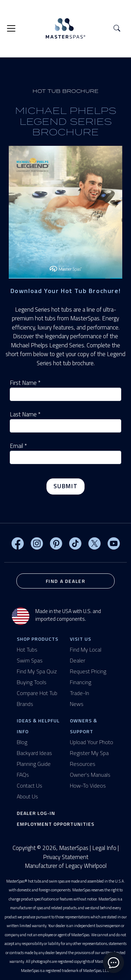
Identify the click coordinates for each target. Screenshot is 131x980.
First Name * (25, 383)
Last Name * (25, 414)
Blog (22, 742)
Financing (81, 682)
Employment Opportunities (56, 824)
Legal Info (104, 848)
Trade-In (79, 693)
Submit (66, 486)
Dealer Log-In (36, 813)
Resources (83, 764)
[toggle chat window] (114, 962)
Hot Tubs (27, 649)
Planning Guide (34, 764)
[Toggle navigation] (11, 28)
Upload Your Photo (92, 742)
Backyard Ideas (34, 753)
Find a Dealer (66, 581)
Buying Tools (32, 682)
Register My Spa (89, 753)
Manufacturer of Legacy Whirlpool (66, 866)
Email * (18, 446)
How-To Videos (88, 785)
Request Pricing (88, 671)
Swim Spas (30, 660)
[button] (117, 29)
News (77, 704)
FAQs (23, 775)
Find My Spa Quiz (37, 671)
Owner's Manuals (90, 775)
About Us (27, 796)
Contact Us (30, 785)
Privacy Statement (66, 857)
